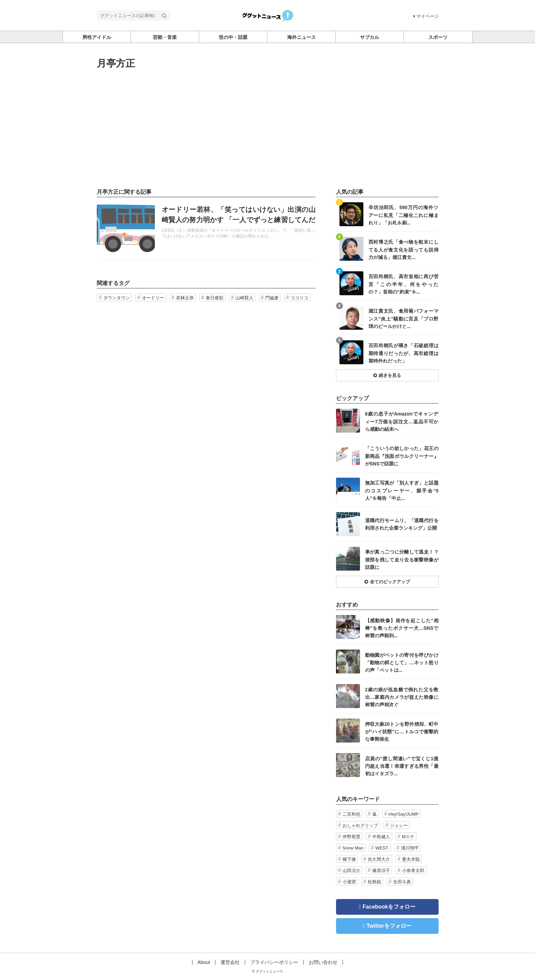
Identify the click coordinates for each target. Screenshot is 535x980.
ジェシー (399, 825)
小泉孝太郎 (413, 870)
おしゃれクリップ (360, 825)
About (204, 962)
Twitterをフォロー (389, 926)
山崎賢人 (244, 298)
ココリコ (299, 298)
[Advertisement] (268, 129)
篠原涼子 (381, 870)
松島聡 (374, 882)
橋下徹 (349, 859)
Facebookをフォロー (389, 907)
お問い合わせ (323, 962)
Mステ (408, 837)
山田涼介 (351, 870)
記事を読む (206, 228)
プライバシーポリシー (274, 962)
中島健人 (381, 837)
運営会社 (230, 962)
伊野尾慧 (351, 837)
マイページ (426, 16)
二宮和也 (351, 814)
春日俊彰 (215, 298)
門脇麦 (272, 298)
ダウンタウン (117, 298)
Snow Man (353, 848)
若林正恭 (185, 298)
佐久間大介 (379, 859)
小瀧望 (349, 882)
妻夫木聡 (411, 859)
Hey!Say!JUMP (404, 814)
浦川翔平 (410, 848)
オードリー (153, 298)
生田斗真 (402, 882)
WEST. (382, 848)
